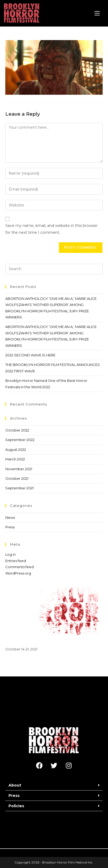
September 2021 (20, 488)
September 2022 (20, 440)
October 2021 (17, 478)
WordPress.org (18, 573)
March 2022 (15, 459)
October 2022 (17, 430)
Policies (16, 806)
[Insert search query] (54, 269)
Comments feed (20, 567)
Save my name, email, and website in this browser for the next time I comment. (51, 229)
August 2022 (16, 450)
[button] (54, 785)
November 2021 (19, 469)
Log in (10, 554)
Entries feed (16, 561)
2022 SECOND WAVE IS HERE (30, 355)
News (10, 517)
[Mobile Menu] (97, 13)
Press (10, 527)
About (15, 785)
